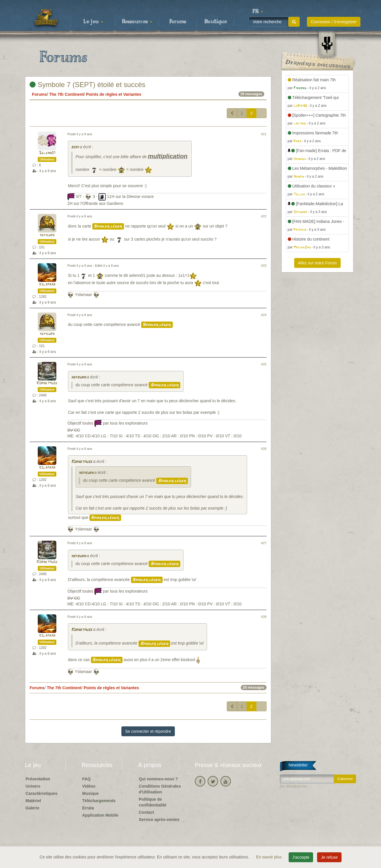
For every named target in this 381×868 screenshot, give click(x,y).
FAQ (86, 779)
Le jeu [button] (93, 22)
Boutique (216, 22)
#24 (264, 315)
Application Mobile (100, 815)
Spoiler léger (108, 226)
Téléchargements (99, 801)
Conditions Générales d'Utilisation (160, 789)
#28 (264, 617)
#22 (264, 216)
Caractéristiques (42, 793)
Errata (88, 808)
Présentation (38, 779)
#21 (264, 134)
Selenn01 (47, 153)
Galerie (32, 808)
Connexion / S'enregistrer (334, 22)
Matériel (33, 801)
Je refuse (329, 857)
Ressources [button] (137, 22)
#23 (264, 266)
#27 (264, 543)
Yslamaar (47, 285)
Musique (90, 793)
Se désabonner (294, 786)
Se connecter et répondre (148, 731)
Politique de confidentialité (153, 802)
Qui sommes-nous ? (158, 779)
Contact (146, 812)
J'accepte (301, 857)
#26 (264, 449)
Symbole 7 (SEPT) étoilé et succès (87, 85)
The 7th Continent (66, 94)
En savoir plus (269, 857)
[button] (258, 12)
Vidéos (89, 786)
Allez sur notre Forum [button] (317, 263)
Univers (33, 786)
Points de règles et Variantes (114, 94)
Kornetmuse (47, 383)
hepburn (47, 235)
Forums (178, 22)
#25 (264, 364)
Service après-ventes (159, 820)
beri (75, 147)
